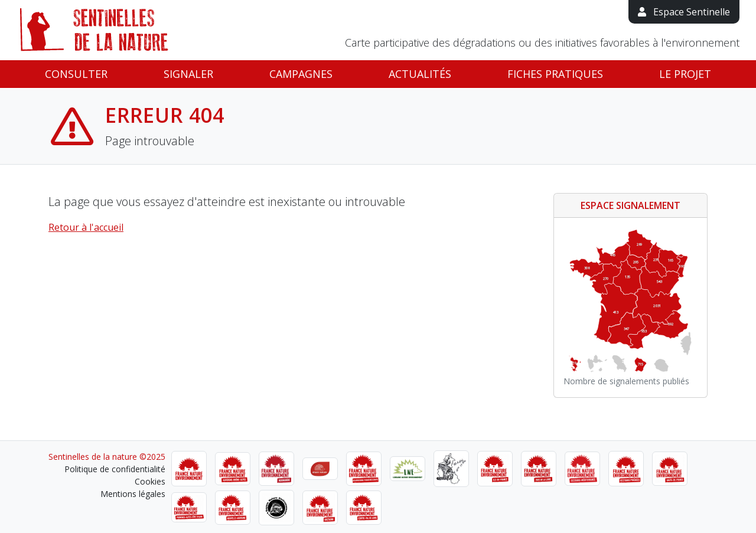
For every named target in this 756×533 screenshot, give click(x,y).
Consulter (76, 74)
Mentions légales (133, 494)
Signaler (188, 74)
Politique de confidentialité (115, 469)
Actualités (420, 74)
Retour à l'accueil (86, 227)
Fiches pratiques (555, 74)
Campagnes (301, 74)
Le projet (685, 74)
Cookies (150, 481)
